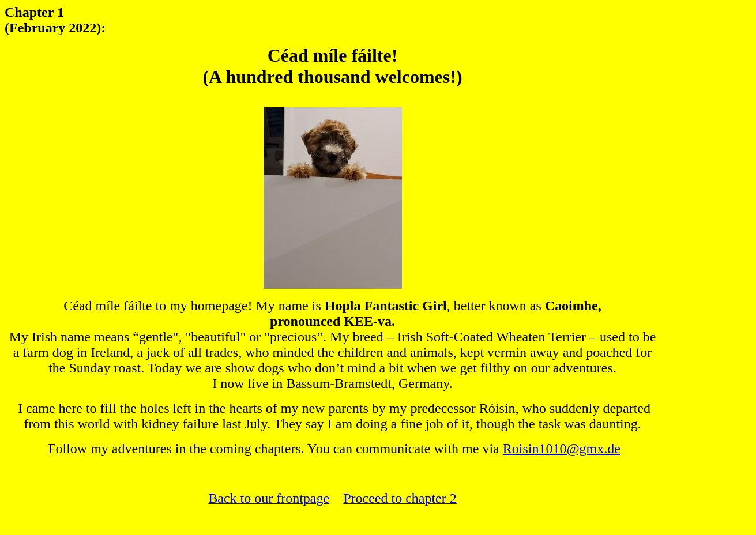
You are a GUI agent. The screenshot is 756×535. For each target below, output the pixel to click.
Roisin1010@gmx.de (562, 449)
